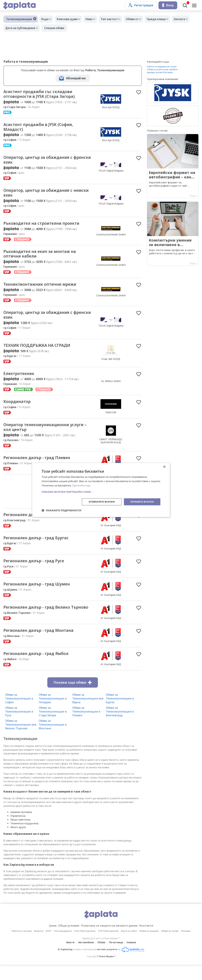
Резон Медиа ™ (107, 972)
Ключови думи (70, 19)
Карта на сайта (129, 946)
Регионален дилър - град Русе (38, 569)
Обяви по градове (149, 946)
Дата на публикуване (42, 28)
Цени (47, 941)
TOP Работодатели (108, 946)
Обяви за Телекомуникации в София (19, 714)
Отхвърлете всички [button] (99, 502)
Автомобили (85, 958)
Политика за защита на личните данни (110, 941)
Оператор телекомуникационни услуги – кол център (40, 434)
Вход (168, 5)
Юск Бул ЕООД (111, 108)
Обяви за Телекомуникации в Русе (19, 727)
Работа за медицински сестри (162, 67)
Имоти (68, 958)
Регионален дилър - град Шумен (41, 593)
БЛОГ (49, 946)
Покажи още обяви (73, 698)
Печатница (117, 958)
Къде (46, 19)
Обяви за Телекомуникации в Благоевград (120, 727)
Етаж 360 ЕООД (111, 364)
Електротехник (20, 379)
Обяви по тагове (170, 946)
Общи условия (65, 941)
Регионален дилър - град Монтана (43, 645)
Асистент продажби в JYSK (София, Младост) (42, 128)
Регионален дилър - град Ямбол (40, 669)
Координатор (19, 408)
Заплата (12, 28)
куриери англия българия (160, 72)
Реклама (186, 946)
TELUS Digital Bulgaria (111, 172)
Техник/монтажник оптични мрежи (44, 289)
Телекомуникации (19, 19)
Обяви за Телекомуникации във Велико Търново (21, 740)
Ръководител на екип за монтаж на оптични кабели (44, 258)
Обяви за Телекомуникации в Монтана (53, 740)
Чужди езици (166, 19)
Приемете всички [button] (141, 502)
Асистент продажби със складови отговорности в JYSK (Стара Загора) (43, 94)
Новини (133, 958)
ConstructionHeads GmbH (111, 238)
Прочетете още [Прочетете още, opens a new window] (82, 485)
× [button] (164, 467)
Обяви (101, 958)
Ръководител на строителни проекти (46, 226)
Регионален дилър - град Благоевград (47, 522)
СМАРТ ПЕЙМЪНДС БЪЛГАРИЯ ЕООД (111, 448)
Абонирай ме (76, 78)
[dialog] (101, 490)
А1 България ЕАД (111, 533)
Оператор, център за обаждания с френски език (42, 162)
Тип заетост (115, 19)
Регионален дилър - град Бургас (40, 546)
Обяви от (140, 19)
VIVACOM (111, 418)
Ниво (93, 19)
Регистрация (141, 5)
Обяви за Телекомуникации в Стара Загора (53, 727)
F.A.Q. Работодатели (85, 946)
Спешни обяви (77, 28)
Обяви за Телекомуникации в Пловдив (53, 714)
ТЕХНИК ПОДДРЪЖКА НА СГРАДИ (41, 351)
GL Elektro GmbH (111, 387)
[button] (101, 491)
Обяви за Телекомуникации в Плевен (86, 727)
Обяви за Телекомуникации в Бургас (120, 714)
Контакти (152, 941)
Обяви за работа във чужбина (162, 69)
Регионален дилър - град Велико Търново (41, 619)
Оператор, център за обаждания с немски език (42, 195)
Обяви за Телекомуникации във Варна (88, 714)
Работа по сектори (22, 946)
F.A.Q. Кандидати (63, 946)
